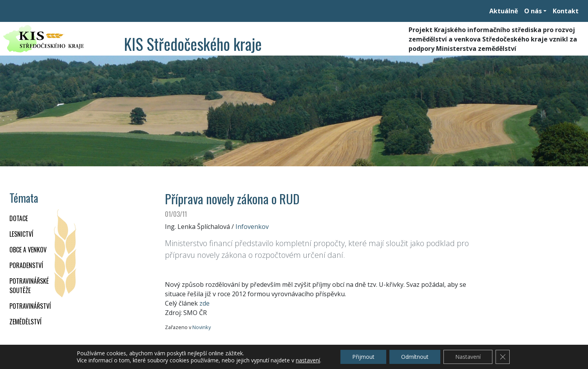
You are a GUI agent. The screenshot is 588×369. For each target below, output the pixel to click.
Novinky (202, 327)
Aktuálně (504, 11)
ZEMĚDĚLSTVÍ (25, 322)
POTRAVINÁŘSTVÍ (30, 306)
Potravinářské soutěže (29, 286)
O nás (533, 11)
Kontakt (566, 11)
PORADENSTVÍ (26, 265)
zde (204, 303)
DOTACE (19, 218)
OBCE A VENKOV (28, 250)
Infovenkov (252, 227)
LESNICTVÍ (21, 234)
